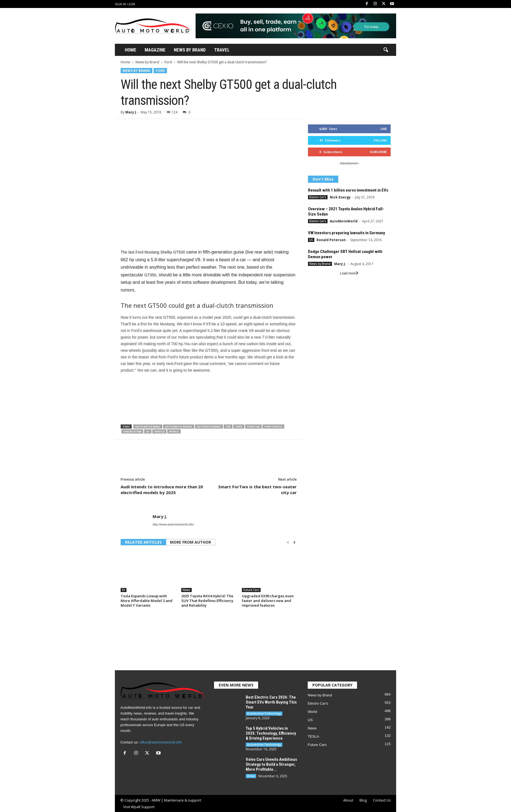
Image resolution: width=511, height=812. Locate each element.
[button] (386, 50)
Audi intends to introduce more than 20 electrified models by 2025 (162, 490)
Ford (168, 62)
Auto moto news (148, 427)
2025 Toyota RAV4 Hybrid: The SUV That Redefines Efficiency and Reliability (207, 601)
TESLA (313, 736)
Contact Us (382, 800)
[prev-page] (288, 543)
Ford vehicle (273, 427)
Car (228, 427)
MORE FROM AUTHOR (190, 542)
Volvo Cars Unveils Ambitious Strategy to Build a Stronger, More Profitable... (271, 764)
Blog (363, 800)
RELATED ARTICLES (143, 542)
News (186, 590)
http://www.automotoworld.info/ (173, 524)
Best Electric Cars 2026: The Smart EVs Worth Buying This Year (271, 702)
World (174, 431)
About (348, 800)
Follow (380, 140)
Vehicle (159, 431)
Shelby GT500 (132, 431)
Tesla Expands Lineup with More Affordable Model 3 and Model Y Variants (147, 601)
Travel (222, 50)
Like (384, 129)
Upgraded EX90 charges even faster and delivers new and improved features (268, 601)
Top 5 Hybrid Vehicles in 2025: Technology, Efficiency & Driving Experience (271, 733)
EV (124, 590)
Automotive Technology (264, 713)
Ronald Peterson (331, 240)
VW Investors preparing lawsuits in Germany (347, 233)
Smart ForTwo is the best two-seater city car (257, 490)
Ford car (253, 427)
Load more (349, 273)
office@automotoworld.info (161, 742)
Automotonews (209, 427)
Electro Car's (318, 197)
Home (131, 50)
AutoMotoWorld (344, 221)
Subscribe (378, 152)
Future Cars (251, 590)
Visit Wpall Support (139, 807)
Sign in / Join (125, 4)
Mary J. (131, 112)
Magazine (155, 50)
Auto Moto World (179, 427)
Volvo (251, 776)
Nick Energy (340, 197)
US (148, 431)
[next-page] (294, 543)
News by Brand (147, 62)
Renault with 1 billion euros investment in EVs (348, 190)
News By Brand (190, 50)
